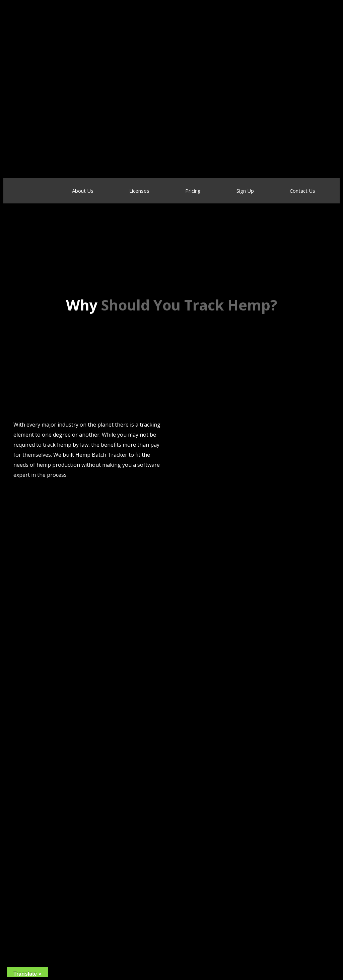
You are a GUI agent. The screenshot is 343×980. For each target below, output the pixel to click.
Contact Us (302, 191)
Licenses (139, 191)
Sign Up (245, 191)
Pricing (193, 191)
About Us (83, 191)
